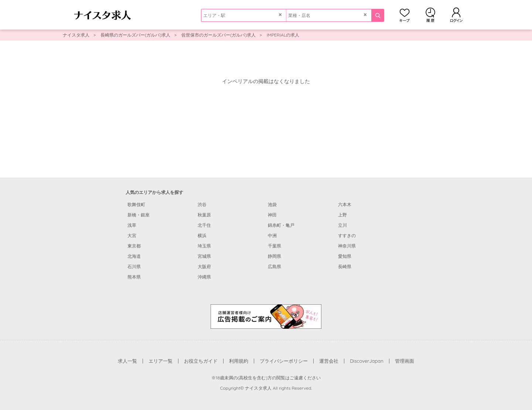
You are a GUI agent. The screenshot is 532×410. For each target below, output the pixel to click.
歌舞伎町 (136, 204)
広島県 (274, 266)
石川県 (134, 266)
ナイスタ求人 (76, 35)
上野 (342, 215)
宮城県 (204, 256)
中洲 (272, 235)
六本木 (345, 204)
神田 (272, 215)
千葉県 (274, 246)
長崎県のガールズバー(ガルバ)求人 (135, 35)
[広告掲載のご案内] (266, 316)
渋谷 (202, 204)
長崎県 (345, 266)
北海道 (134, 256)
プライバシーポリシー (284, 361)
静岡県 (274, 256)
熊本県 (134, 277)
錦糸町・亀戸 (281, 225)
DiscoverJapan (367, 361)
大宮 (132, 235)
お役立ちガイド (201, 361)
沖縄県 (204, 277)
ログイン (456, 15)
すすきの (347, 235)
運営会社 (329, 361)
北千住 (204, 225)
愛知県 (345, 256)
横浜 (202, 235)
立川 (342, 225)
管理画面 (405, 361)
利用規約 (239, 361)
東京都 (134, 246)
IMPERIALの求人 (283, 35)
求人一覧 (127, 361)
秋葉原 (204, 215)
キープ (405, 15)
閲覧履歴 (430, 15)
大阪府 (204, 266)
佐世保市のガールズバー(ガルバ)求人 (219, 35)
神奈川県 (347, 246)
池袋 (272, 204)
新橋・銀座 (139, 215)
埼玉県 (204, 246)
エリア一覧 (161, 361)
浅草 (132, 225)
